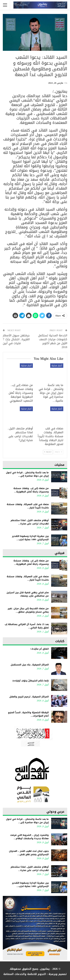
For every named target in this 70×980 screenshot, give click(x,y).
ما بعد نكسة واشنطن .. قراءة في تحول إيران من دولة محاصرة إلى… (27, 474)
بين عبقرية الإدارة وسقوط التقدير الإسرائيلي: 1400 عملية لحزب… (30, 538)
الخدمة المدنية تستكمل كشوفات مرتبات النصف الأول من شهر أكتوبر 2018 (53, 341)
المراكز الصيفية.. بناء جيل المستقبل (30, 665)
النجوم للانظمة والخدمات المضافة (25, 974)
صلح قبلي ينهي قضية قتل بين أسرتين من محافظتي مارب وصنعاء (28, 594)
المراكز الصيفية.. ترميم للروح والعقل (29, 697)
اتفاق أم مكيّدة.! (40, 649)
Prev (58, 452)
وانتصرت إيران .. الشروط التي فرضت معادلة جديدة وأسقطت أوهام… (29, 837)
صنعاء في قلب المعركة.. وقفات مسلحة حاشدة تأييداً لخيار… (28, 506)
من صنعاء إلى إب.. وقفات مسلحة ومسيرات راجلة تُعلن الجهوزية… (31, 490)
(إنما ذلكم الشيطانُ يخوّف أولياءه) (31, 681)
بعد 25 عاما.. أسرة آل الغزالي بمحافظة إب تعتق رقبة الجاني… (27, 626)
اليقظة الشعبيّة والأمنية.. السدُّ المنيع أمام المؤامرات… (28, 714)
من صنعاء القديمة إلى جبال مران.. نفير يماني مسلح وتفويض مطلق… (28, 610)
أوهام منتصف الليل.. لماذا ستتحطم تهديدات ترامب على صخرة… (30, 522)
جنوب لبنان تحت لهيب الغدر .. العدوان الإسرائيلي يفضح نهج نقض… (29, 853)
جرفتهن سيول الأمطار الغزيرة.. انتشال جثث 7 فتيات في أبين (16, 339)
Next (48, 452)
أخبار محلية (57, 366)
